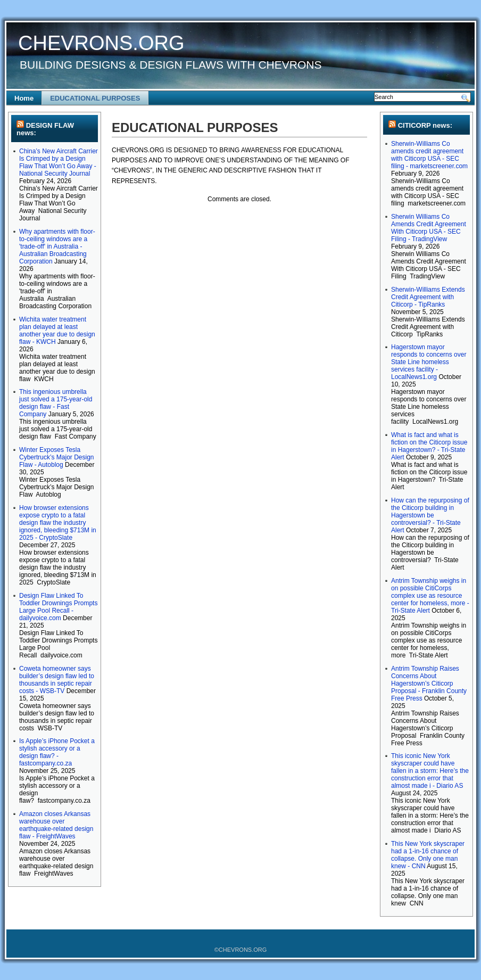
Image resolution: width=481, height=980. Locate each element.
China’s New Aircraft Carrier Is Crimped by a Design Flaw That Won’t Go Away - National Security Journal (59, 162)
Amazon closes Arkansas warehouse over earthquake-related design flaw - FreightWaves (56, 825)
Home (24, 98)
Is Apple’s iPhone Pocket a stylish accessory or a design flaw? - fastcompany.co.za (57, 752)
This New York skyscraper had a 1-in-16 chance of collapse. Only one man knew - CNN (428, 855)
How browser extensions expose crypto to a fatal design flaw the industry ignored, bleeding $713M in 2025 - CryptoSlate (58, 523)
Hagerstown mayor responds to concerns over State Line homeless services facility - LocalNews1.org (429, 362)
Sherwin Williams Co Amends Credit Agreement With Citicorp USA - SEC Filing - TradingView (429, 228)
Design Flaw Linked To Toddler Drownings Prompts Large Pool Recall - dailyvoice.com (58, 607)
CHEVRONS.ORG (101, 43)
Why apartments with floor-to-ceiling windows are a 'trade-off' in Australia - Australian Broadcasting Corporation (57, 246)
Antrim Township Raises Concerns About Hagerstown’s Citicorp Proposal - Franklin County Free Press (429, 683)
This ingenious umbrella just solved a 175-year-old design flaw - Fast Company (56, 403)
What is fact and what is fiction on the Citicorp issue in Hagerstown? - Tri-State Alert (429, 446)
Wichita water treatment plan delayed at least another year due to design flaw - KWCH (57, 331)
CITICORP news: (425, 125)
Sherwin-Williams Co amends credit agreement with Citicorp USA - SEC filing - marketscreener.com (429, 155)
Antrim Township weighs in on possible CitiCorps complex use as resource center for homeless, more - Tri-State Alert (430, 596)
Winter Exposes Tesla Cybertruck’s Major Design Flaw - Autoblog (57, 457)
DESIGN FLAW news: (45, 129)
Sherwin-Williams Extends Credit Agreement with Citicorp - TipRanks (428, 297)
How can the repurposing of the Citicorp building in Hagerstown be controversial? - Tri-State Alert (430, 515)
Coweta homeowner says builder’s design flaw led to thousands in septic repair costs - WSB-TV (57, 680)
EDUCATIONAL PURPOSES (95, 98)
